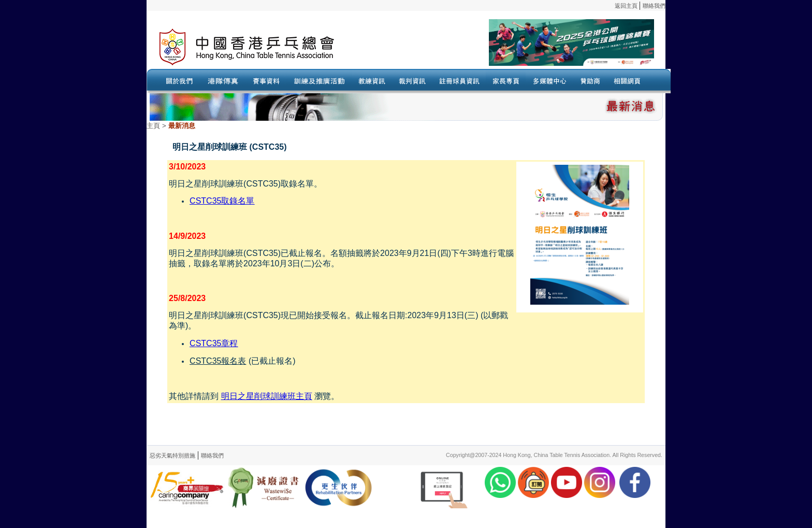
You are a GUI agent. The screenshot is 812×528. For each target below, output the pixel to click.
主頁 (153, 126)
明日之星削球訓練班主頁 (267, 396)
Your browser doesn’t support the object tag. (506, 47)
